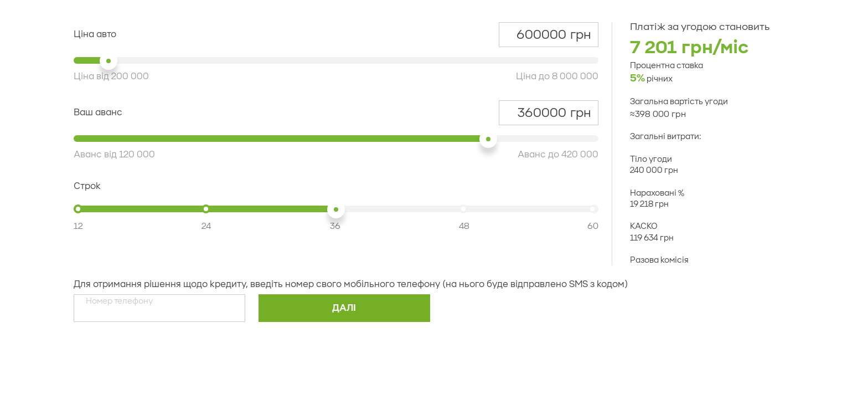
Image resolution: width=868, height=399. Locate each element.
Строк (87, 186)
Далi (344, 308)
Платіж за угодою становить (700, 27)
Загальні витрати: (665, 137)
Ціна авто (95, 34)
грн (548, 35)
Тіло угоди (651, 160)
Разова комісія (659, 260)
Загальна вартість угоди (679, 102)
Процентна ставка (666, 66)
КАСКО (644, 227)
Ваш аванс (98, 112)
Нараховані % (657, 193)
